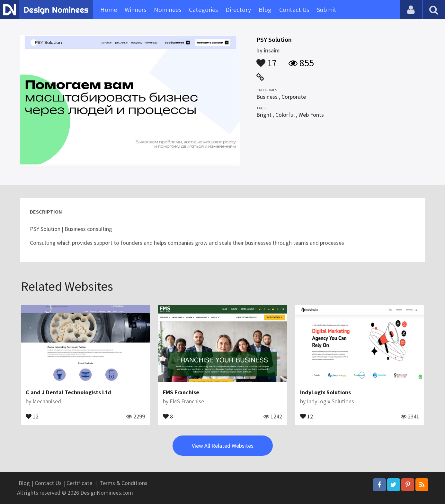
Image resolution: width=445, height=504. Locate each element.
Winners (135, 9)
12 (32, 416)
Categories (203, 9)
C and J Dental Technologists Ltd (68, 392)
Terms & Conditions (124, 483)
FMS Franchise (181, 392)
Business (267, 97)
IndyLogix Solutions (325, 392)
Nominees (168, 9)
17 (267, 60)
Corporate (294, 97)
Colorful (285, 115)
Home (109, 9)
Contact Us (294, 9)
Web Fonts (311, 115)
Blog (265, 9)
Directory (238, 9)
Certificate (79, 483)
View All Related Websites (223, 446)
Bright (264, 115)
